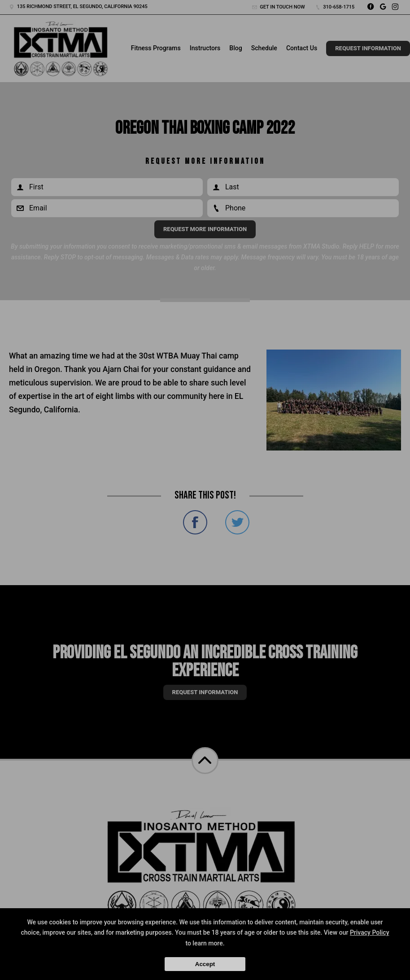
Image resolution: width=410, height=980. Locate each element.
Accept (205, 964)
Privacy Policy (370, 932)
